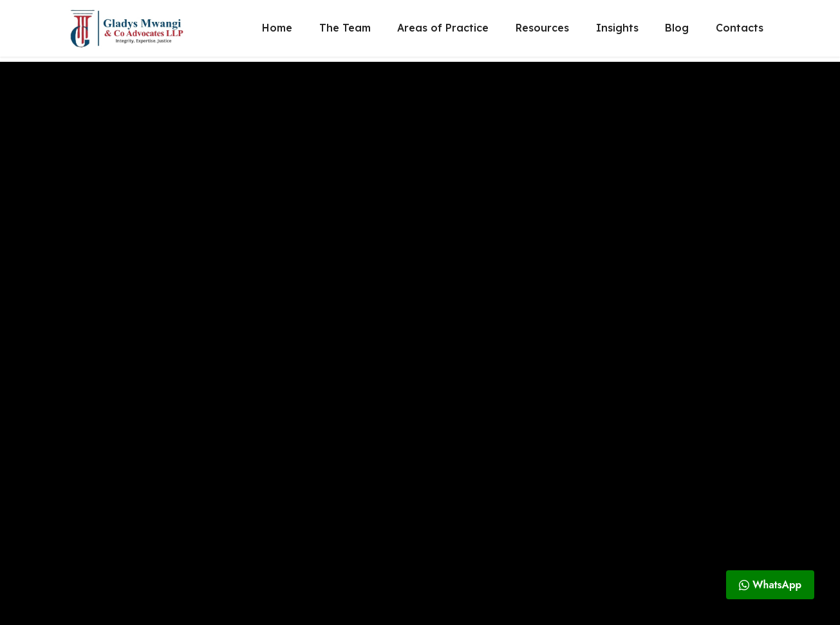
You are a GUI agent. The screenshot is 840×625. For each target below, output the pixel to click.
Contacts (740, 31)
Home (277, 31)
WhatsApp (770, 585)
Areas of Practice (443, 31)
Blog (677, 31)
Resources (542, 31)
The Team (345, 31)
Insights (617, 31)
